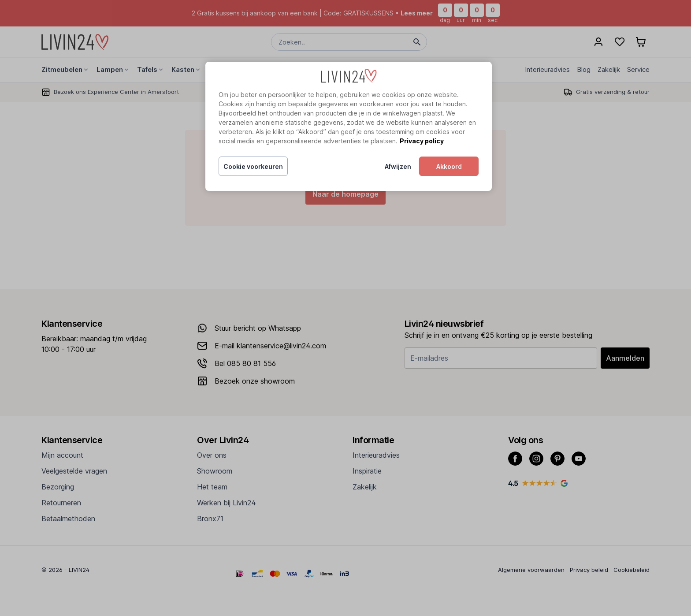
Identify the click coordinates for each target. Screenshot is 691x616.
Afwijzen (398, 166)
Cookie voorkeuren (253, 166)
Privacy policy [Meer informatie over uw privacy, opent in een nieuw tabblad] (422, 141)
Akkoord (449, 166)
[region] (349, 127)
